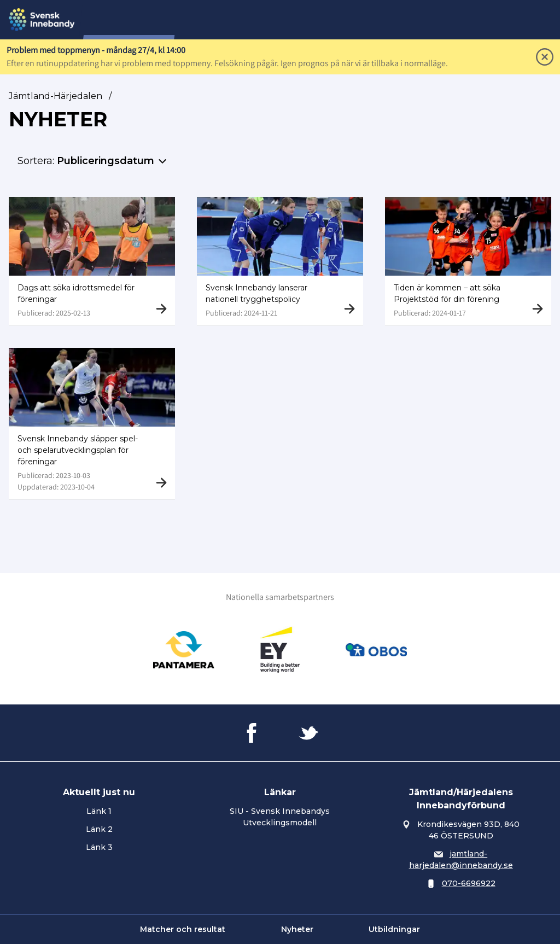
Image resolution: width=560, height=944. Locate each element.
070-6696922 (469, 883)
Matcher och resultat (183, 929)
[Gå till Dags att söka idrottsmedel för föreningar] (92, 261)
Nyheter (297, 929)
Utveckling (418, 20)
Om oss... (212, 20)
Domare (307, 20)
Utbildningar (394, 929)
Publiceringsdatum (106, 161)
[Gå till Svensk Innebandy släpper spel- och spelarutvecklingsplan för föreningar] (92, 425)
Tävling (260, 20)
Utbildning (360, 20)
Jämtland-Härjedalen (56, 96)
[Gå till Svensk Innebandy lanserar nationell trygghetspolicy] (280, 261)
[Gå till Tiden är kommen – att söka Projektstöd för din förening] (468, 261)
